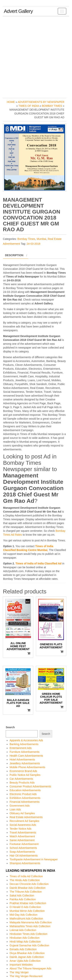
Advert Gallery (18, 11)
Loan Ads (15, 809)
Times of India (29, 106)
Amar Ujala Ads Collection (25, 961)
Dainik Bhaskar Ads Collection (28, 888)
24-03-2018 (33, 244)
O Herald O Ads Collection (25, 907)
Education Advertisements (25, 790)
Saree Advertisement (22, 840)
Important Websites (21, 965)
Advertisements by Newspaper (41, 102)
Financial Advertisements (25, 802)
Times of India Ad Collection (26, 876)
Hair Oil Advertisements (24, 856)
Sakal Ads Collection (22, 896)
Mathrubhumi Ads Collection (26, 919)
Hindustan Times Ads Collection (29, 934)
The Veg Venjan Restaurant (26, 976)
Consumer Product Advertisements (30, 786)
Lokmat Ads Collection (23, 930)
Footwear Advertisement (24, 844)
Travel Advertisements (23, 833)
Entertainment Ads (21, 748)
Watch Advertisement (22, 836)
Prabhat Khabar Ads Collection (28, 903)
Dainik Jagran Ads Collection (27, 957)
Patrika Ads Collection (23, 899)
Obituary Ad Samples (22, 813)
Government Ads (20, 806)
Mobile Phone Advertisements (27, 767)
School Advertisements (23, 848)
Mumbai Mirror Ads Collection (27, 911)
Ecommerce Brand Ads (23, 771)
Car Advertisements (21, 779)
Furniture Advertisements (25, 752)
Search (10, 727)
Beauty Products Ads (22, 783)
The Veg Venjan (19, 972)
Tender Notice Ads (21, 829)
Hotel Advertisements (22, 760)
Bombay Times (52, 106)
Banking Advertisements (24, 744)
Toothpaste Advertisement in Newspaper (34, 859)
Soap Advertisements (22, 852)
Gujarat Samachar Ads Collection (29, 945)
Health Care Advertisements (26, 756)
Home (11, 102)
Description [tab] (14, 255)
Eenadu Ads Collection (23, 949)
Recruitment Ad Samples (24, 821)
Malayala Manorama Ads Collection (31, 922)
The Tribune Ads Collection (26, 892)
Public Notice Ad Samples (25, 775)
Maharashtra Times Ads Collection (30, 926)
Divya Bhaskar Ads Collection (27, 953)
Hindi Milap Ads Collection (25, 942)
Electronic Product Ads (23, 794)
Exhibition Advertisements (25, 798)
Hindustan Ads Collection (25, 938)
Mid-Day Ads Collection (24, 915)
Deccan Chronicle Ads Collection (29, 884)
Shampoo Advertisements (25, 863)
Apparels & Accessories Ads (26, 740)
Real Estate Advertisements (26, 817)
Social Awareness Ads (23, 825)
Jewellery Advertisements (25, 763)
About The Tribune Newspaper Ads (30, 968)
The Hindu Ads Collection (25, 880)
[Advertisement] (36, 56)
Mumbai (41, 239)
